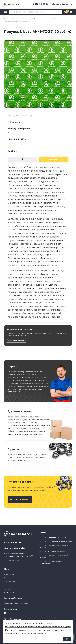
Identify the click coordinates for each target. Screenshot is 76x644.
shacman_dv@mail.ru (62, 4)
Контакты (8, 589)
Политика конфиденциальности (17, 603)
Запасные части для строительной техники (54, 556)
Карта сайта (9, 593)
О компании (9, 574)
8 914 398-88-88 (41, 4)
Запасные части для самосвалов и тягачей (54, 546)
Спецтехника (9, 582)
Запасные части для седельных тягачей (56, 541)
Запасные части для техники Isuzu (53, 551)
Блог (6, 585)
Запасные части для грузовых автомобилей (51, 562)
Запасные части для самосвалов (53, 538)
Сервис (7, 578)
